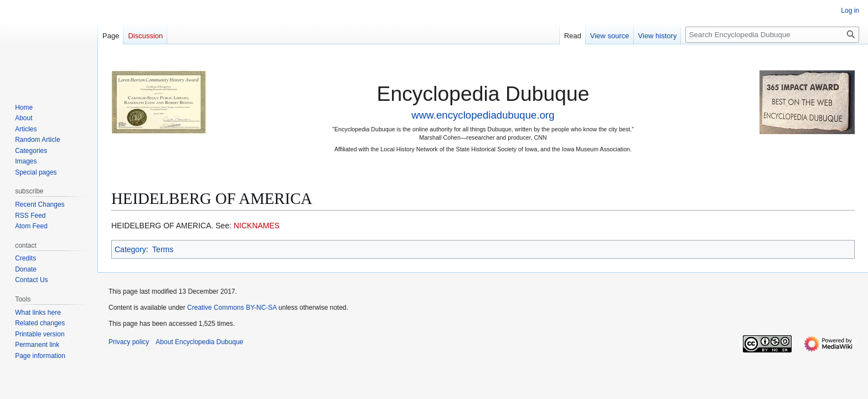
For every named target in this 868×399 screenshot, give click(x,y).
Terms (163, 249)
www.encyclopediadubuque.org (483, 115)
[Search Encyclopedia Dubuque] (772, 35)
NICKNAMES (257, 226)
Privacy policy (129, 342)
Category (130, 249)
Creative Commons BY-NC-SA (232, 308)
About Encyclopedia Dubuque (199, 342)
